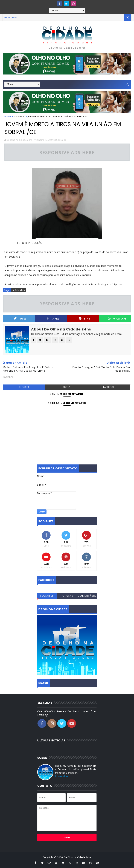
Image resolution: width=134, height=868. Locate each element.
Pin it (85, 319)
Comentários (87, 596)
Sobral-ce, (62, 140)
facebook (109, 387)
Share (53, 319)
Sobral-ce (19, 116)
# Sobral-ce (19, 290)
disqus (66, 387)
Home (8, 116)
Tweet (21, 319)
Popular (67, 596)
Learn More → (63, 776)
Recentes (47, 596)
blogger (24, 387)
